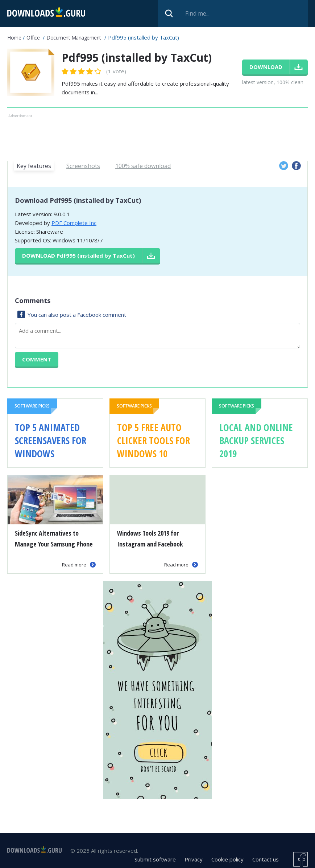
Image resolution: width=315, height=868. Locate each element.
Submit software (155, 859)
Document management (74, 38)
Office (33, 38)
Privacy (194, 859)
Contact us (266, 859)
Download (78, 255)
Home (14, 38)
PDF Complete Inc (74, 223)
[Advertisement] (157, 136)
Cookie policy (227, 859)
